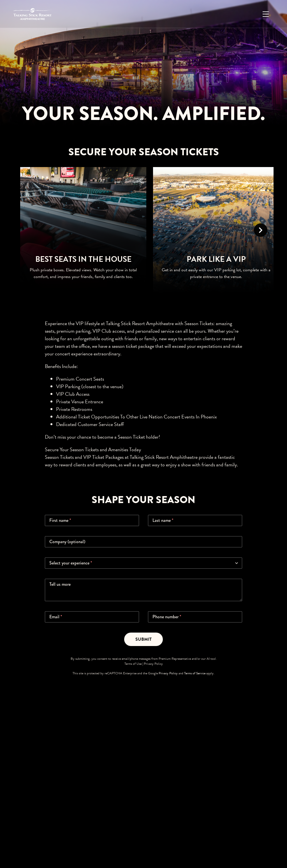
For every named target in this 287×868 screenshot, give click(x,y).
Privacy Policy (153, 664)
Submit (143, 639)
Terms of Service (195, 673)
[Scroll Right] (261, 230)
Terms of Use (133, 664)
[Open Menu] (266, 14)
